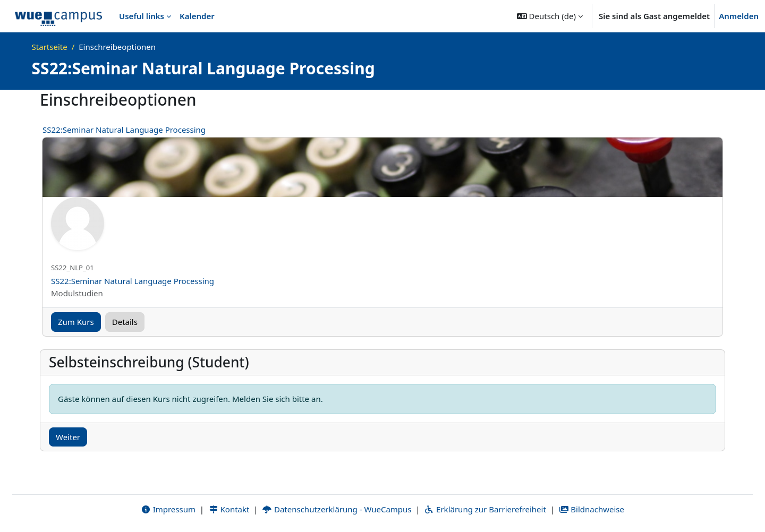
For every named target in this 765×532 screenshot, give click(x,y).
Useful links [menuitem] (142, 16)
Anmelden (739, 16)
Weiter (68, 437)
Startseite (50, 47)
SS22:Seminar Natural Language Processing (124, 130)
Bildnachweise (592, 509)
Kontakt (229, 509)
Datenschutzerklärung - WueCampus (337, 509)
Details (125, 322)
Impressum (168, 509)
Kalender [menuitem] (197, 16)
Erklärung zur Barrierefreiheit (485, 509)
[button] (550, 16)
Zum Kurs (76, 322)
